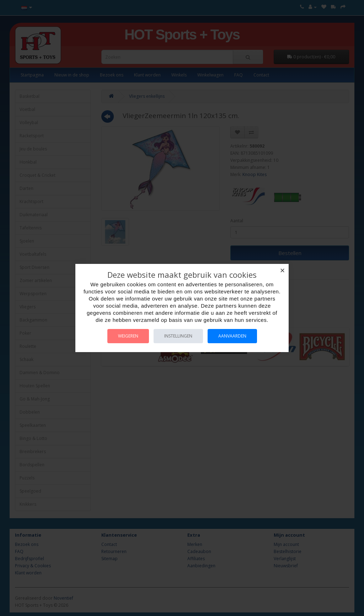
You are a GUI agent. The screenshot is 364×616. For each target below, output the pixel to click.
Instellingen (178, 336)
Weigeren (128, 336)
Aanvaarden (232, 336)
